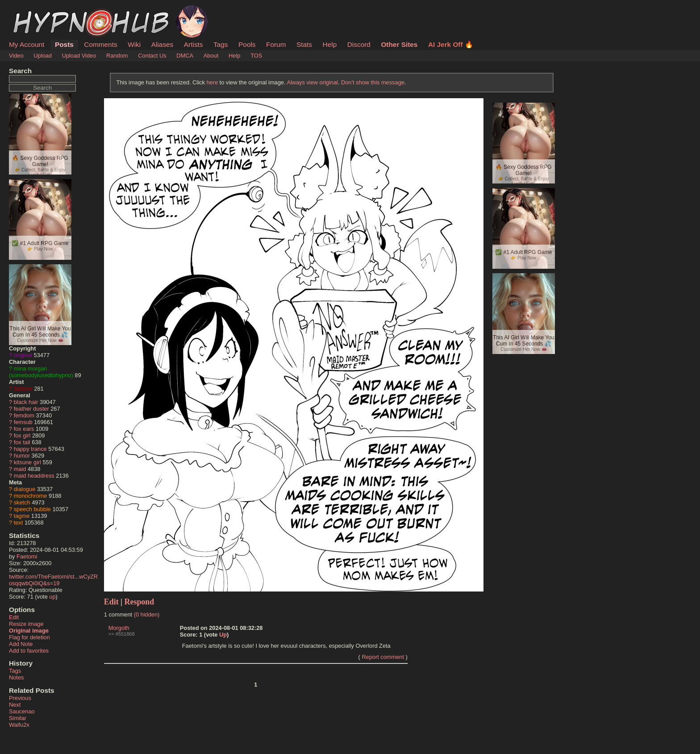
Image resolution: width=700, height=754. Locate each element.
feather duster (31, 409)
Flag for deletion (29, 637)
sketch (22, 502)
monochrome (31, 496)
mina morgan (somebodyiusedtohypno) (41, 372)
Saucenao (22, 711)
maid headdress (34, 476)
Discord (359, 44)
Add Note (21, 644)
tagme (22, 516)
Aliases (162, 44)
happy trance (30, 449)
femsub (23, 422)
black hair (26, 402)
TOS (256, 56)
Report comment (383, 657)
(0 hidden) (147, 614)
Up (223, 635)
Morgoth (119, 628)
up (52, 597)
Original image (29, 631)
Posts (64, 44)
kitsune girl (27, 462)
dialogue (25, 489)
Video (16, 56)
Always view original (312, 82)
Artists (194, 44)
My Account (27, 44)
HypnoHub (33, 10)
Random (117, 56)
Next (15, 705)
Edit (14, 617)
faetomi (23, 389)
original (23, 355)
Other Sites (399, 44)
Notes (16, 677)
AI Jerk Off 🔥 (451, 44)
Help (330, 44)
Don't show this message (373, 82)
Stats (304, 44)
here (212, 82)
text (19, 523)
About (211, 56)
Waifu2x (19, 725)
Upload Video (79, 56)
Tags (221, 44)
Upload (43, 56)
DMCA (185, 56)
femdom (24, 415)
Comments (100, 44)
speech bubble (32, 509)
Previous (20, 698)
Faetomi (27, 556)
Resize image (26, 624)
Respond (140, 602)
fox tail (22, 442)
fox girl (22, 435)
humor (22, 456)
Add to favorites (29, 651)
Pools (247, 44)
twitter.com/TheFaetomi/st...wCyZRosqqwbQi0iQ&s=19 (53, 580)
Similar (18, 718)
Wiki (134, 44)
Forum (276, 44)
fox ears (24, 429)
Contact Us (152, 56)
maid (20, 469)
